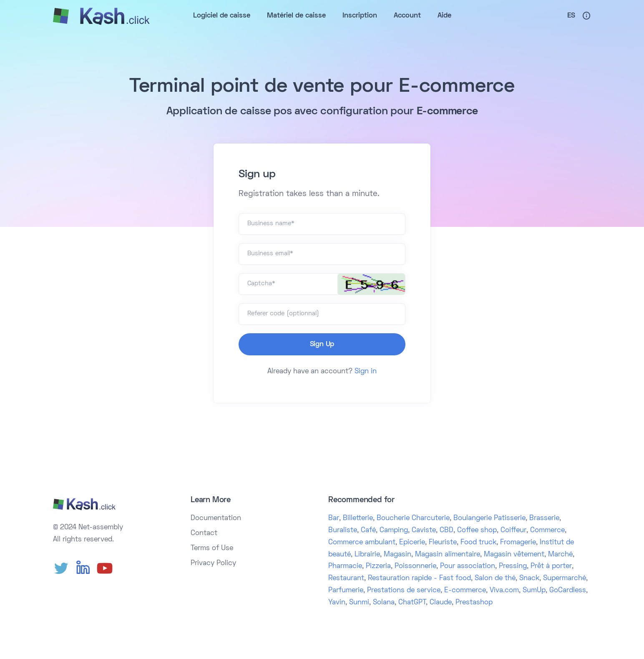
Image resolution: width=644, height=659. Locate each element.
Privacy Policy (213, 563)
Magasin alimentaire (448, 555)
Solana (384, 603)
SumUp (534, 591)
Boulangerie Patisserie (489, 518)
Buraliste (343, 531)
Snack (529, 579)
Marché (560, 555)
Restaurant (346, 579)
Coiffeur (513, 531)
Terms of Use (212, 548)
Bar (334, 518)
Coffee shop (477, 531)
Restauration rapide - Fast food (419, 579)
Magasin (397, 555)
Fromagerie (518, 543)
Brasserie (544, 518)
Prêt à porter (551, 566)
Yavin (337, 603)
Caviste (424, 531)
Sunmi (359, 603)
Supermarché (565, 579)
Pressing (513, 566)
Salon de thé (495, 579)
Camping (394, 531)
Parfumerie (346, 591)
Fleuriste (443, 543)
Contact (204, 533)
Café (368, 531)
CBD (447, 531)
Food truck (478, 543)
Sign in (366, 372)
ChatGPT (412, 603)
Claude (441, 603)
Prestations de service (404, 591)
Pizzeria (378, 566)
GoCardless (568, 591)
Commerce (547, 531)
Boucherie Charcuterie (413, 518)
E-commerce (465, 591)
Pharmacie (345, 566)
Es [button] (571, 16)
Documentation (216, 518)
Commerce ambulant (362, 543)
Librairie (367, 555)
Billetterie (358, 518)
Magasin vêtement (514, 555)
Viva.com (504, 591)
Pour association (468, 566)
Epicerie (412, 543)
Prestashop (474, 603)
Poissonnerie (415, 566)
